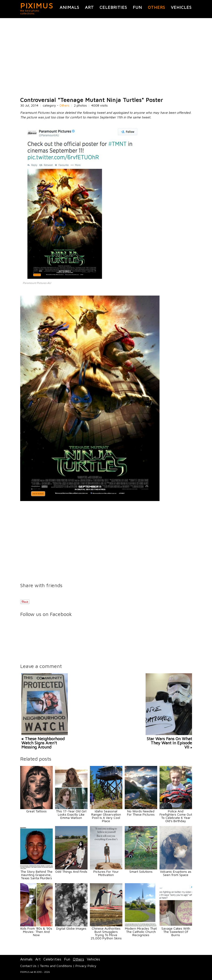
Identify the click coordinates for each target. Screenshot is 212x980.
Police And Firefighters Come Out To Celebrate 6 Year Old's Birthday (176, 816)
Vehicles (181, 7)
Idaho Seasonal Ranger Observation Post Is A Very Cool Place (106, 816)
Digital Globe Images (71, 928)
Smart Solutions (141, 871)
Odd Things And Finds (71, 871)
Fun (137, 7)
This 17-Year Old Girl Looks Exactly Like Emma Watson (71, 814)
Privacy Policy (86, 966)
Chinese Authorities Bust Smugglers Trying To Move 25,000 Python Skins (106, 933)
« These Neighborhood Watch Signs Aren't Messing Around (43, 743)
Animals (69, 7)
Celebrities (113, 7)
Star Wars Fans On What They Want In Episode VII (169, 743)
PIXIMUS (37, 6)
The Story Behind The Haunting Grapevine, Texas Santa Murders (36, 875)
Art (89, 7)
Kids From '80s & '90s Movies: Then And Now (36, 932)
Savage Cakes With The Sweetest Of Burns (176, 932)
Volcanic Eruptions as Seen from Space (176, 873)
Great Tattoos (36, 811)
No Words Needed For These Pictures (141, 813)
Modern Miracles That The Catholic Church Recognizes (141, 932)
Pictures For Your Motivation (106, 873)
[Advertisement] (106, 58)
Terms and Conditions (56, 966)
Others (157, 7)
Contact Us (28, 966)
